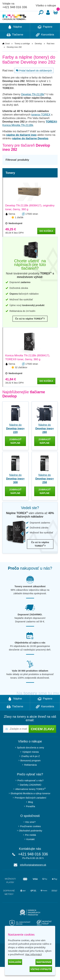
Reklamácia (30, 774)
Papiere (45, 37)
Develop (38, 53)
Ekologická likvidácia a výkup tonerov (31, 803)
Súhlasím (15, 962)
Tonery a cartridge (22, 53)
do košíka (46, 240)
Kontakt (30, 849)
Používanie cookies (30, 836)
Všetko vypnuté (41, 969)
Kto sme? (30, 832)
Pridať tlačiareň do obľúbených (34, 80)
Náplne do (15, 438)
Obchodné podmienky (31, 840)
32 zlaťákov (21, 377)
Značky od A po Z (31, 766)
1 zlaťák (19, 227)
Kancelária (45, 44)
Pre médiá (30, 844)
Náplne (15, 37)
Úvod (7, 53)
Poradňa (30, 816)
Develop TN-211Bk (33, 104)
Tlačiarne (15, 44)
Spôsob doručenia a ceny (30, 757)
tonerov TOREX (41, 124)
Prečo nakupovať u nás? (30, 790)
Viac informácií (33, 954)
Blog (30, 812)
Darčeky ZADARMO (30, 794)
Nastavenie (44, 962)
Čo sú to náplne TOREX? (30, 328)
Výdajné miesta (30, 761)
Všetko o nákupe (46, 6)
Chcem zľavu (42, 739)
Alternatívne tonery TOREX (31, 798)
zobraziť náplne (15, 451)
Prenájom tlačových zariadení (30, 807)
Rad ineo (51, 53)
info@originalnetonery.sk (33, 874)
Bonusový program (31, 770)
